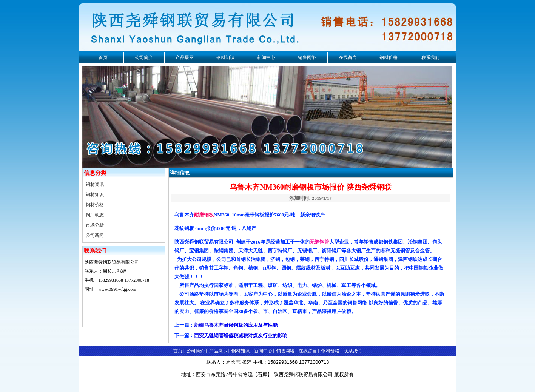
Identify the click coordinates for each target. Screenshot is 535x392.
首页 (103, 57)
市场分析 (95, 225)
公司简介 (144, 57)
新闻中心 (266, 57)
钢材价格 (389, 57)
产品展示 (185, 57)
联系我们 (430, 57)
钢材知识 (225, 57)
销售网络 (307, 57)
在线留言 (348, 57)
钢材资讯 (95, 184)
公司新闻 (95, 235)
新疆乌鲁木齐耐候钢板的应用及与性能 (236, 325)
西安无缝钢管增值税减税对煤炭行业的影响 (241, 336)
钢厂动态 (95, 215)
